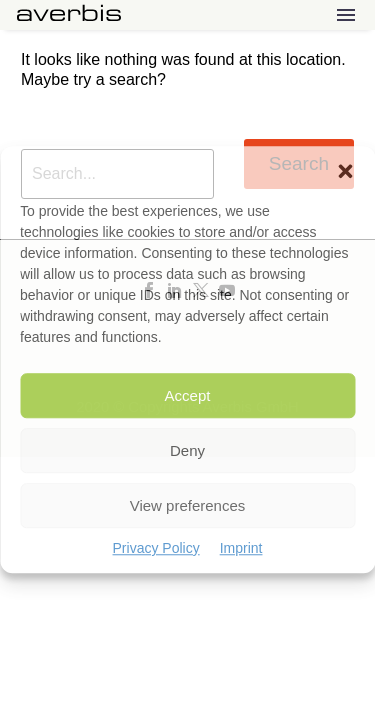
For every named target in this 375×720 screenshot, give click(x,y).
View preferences (188, 505)
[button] (345, 171)
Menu (346, 15)
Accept (188, 395)
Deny (187, 450)
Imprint (241, 548)
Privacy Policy (156, 548)
